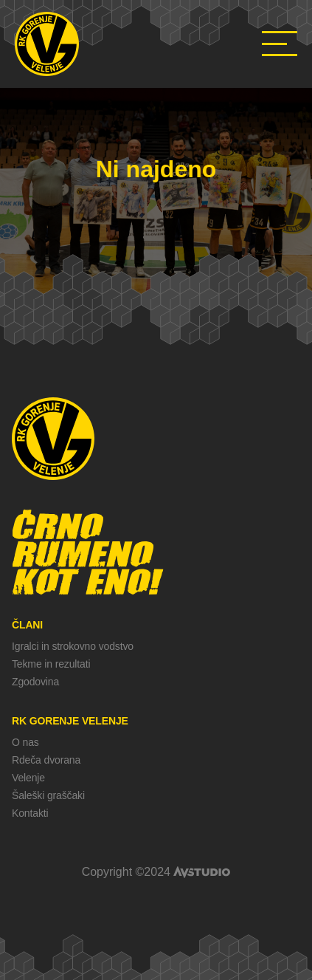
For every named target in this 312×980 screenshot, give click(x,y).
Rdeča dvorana (46, 760)
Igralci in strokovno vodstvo (73, 646)
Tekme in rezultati (51, 664)
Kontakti (30, 813)
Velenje (28, 778)
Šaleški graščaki (48, 795)
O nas (25, 742)
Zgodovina (35, 682)
